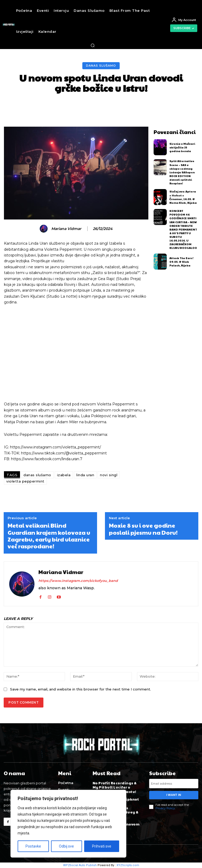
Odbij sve (66, 846)
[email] (174, 784)
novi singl (109, 475)
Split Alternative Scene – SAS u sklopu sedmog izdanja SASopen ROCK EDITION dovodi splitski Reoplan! (182, 172)
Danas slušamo (101, 66)
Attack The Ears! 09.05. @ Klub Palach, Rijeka (181, 261)
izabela (64, 475)
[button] (93, 45)
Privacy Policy (165, 808)
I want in (174, 795)
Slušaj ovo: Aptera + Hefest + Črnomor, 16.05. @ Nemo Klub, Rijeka (183, 197)
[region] (68, 824)
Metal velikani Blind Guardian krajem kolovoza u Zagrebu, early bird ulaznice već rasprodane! (49, 536)
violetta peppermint (25, 481)
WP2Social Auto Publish (80, 865)
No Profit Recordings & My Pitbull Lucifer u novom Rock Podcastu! (115, 787)
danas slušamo (37, 475)
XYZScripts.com (128, 865)
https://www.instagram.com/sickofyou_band (78, 581)
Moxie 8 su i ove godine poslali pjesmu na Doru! (143, 529)
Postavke (33, 846)
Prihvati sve (102, 846)
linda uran (85, 475)
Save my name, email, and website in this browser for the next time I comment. (80, 689)
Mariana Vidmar (66, 229)
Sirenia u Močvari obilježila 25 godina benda (182, 147)
